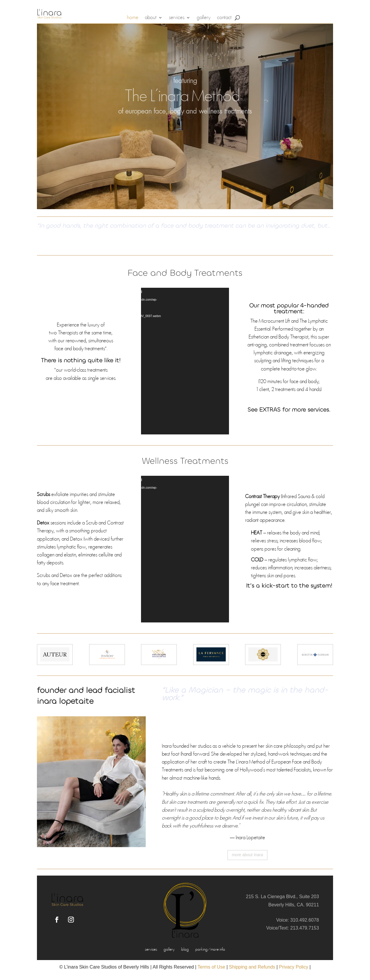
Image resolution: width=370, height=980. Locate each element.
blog (185, 950)
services (177, 18)
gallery (204, 18)
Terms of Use (211, 967)
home (133, 18)
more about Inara (248, 855)
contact (224, 18)
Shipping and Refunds (252, 967)
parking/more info (210, 950)
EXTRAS (270, 410)
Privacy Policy (294, 967)
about (151, 18)
